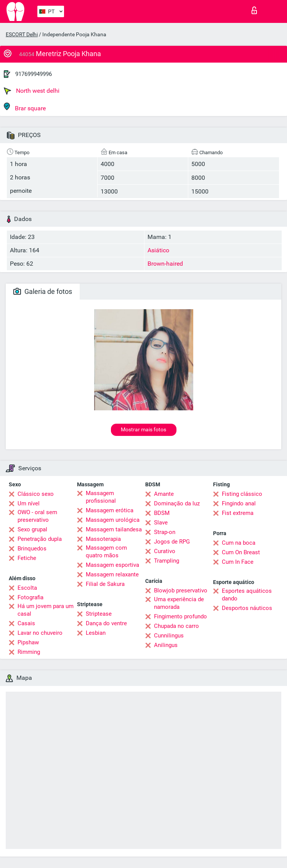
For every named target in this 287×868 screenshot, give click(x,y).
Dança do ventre (106, 623)
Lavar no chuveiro (40, 633)
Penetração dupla (40, 539)
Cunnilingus (169, 636)
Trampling (167, 561)
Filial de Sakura (105, 584)
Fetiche (27, 558)
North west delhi (32, 91)
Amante (164, 494)
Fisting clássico (242, 494)
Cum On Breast (241, 552)
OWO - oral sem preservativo (37, 516)
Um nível (29, 503)
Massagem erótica (110, 510)
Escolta (27, 588)
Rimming (29, 652)
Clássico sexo (36, 494)
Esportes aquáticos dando (247, 595)
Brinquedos (32, 549)
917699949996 (34, 74)
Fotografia (30, 597)
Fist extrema (238, 513)
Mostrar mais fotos (143, 429)
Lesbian (96, 633)
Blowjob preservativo (181, 590)
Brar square (25, 107)
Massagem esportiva (112, 565)
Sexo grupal (32, 529)
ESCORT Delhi (22, 34)
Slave (161, 523)
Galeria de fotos (43, 291)
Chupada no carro (176, 626)
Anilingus (166, 645)
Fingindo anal (239, 503)
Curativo (165, 551)
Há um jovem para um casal (46, 610)
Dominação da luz (177, 503)
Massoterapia (103, 539)
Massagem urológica (113, 520)
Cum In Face (238, 562)
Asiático (158, 250)
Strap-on (165, 532)
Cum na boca (239, 543)
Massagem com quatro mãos (106, 552)
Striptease (99, 614)
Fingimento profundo (180, 616)
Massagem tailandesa (114, 529)
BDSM (162, 513)
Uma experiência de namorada (179, 603)
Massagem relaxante (112, 574)
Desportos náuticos (247, 608)
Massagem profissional (101, 497)
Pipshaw (28, 642)
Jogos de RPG (172, 542)
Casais (26, 623)
